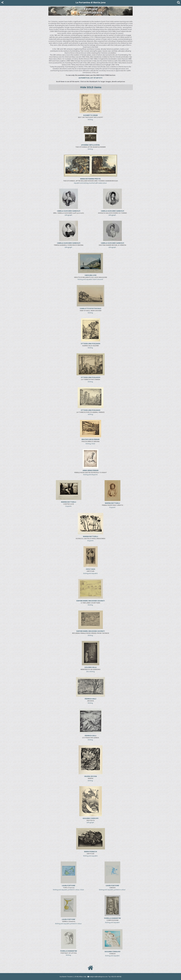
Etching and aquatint (91, 571)
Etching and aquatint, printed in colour (112, 888)
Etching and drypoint (91, 473)
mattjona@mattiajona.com (99, 977)
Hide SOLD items (91, 87)
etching (90, 412)
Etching (91, 117)
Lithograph (69, 213)
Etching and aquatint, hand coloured (91, 277)
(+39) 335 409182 (115, 977)
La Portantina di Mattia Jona (91, 2)
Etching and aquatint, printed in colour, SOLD (69, 888)
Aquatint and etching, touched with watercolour (90, 181)
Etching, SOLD (91, 441)
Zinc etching (90, 669)
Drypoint (69, 504)
